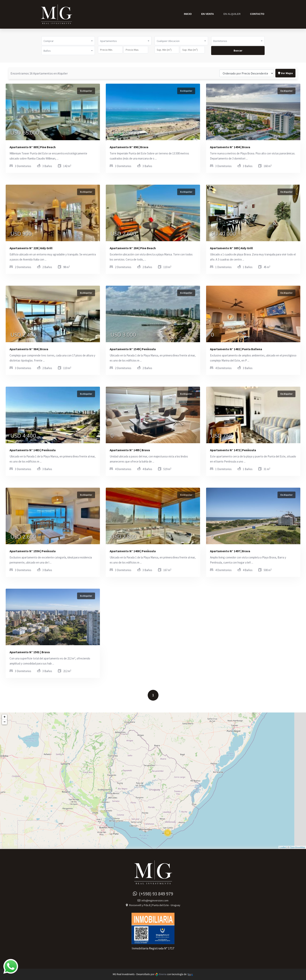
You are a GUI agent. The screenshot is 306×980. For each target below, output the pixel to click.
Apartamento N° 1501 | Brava (30, 652)
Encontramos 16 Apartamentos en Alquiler (39, 73)
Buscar (238, 51)
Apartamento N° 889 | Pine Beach (33, 147)
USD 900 (21, 234)
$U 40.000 (223, 234)
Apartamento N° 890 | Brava (129, 147)
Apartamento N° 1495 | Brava (130, 450)
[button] (68, 41)
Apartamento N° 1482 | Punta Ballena (236, 349)
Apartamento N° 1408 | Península (133, 551)
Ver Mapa (285, 73)
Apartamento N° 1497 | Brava (230, 551)
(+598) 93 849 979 (153, 894)
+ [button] (5, 717)
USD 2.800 (123, 537)
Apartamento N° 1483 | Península (33, 450)
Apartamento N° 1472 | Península (233, 450)
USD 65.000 (25, 133)
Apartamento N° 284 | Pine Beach (133, 248)
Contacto (257, 14)
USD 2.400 (23, 335)
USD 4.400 (23, 436)
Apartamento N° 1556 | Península (33, 551)
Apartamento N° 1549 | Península (133, 349)
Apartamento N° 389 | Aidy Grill (231, 248)
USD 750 (222, 436)
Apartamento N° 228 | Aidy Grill (31, 248)
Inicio (188, 14)
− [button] (5, 722)
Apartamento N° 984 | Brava (29, 349)
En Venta (208, 14)
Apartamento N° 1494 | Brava (230, 147)
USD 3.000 (123, 335)
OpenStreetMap (297, 847)
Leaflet (283, 847)
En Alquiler (232, 14)
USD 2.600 (123, 234)
